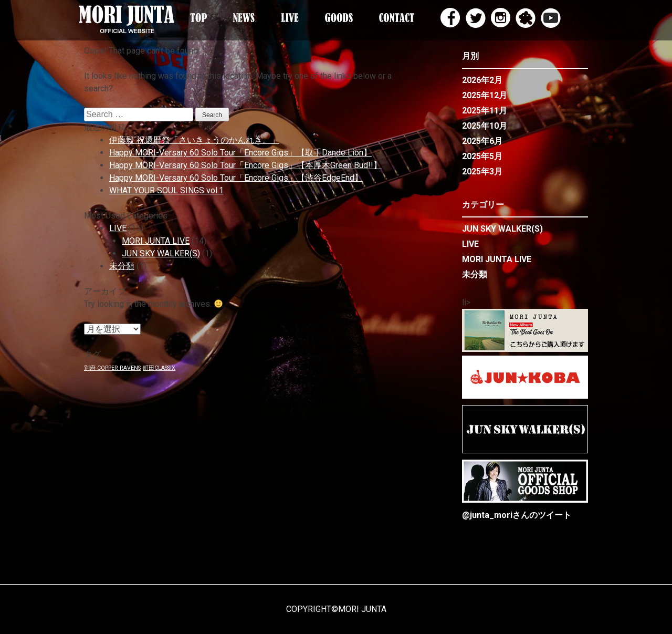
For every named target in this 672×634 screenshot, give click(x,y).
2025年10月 (485, 126)
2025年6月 (482, 141)
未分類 (122, 266)
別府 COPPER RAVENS (112, 368)
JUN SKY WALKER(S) (161, 253)
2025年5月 (482, 156)
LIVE (118, 228)
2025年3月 (482, 172)
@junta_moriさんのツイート (517, 515)
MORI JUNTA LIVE (156, 241)
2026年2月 (482, 80)
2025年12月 (485, 95)
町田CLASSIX (159, 368)
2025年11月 (485, 111)
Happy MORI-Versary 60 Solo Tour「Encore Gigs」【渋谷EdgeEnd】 (236, 178)
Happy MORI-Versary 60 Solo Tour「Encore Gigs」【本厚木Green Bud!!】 (245, 165)
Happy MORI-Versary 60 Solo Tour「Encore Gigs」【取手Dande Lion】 (240, 153)
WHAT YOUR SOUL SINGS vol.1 (166, 190)
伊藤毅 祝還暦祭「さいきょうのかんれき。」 (194, 140)
